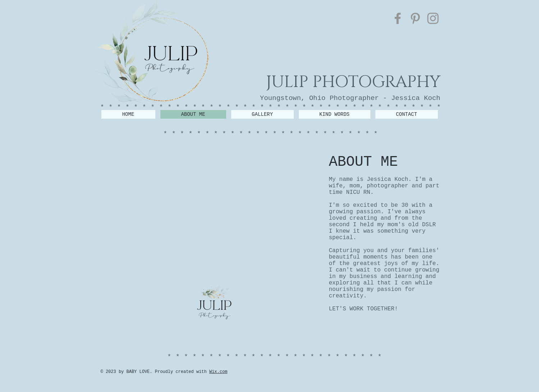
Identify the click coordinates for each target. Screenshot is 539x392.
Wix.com (218, 372)
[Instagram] (433, 18)
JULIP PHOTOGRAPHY (353, 82)
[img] (137, 240)
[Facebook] (398, 18)
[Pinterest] (415, 18)
